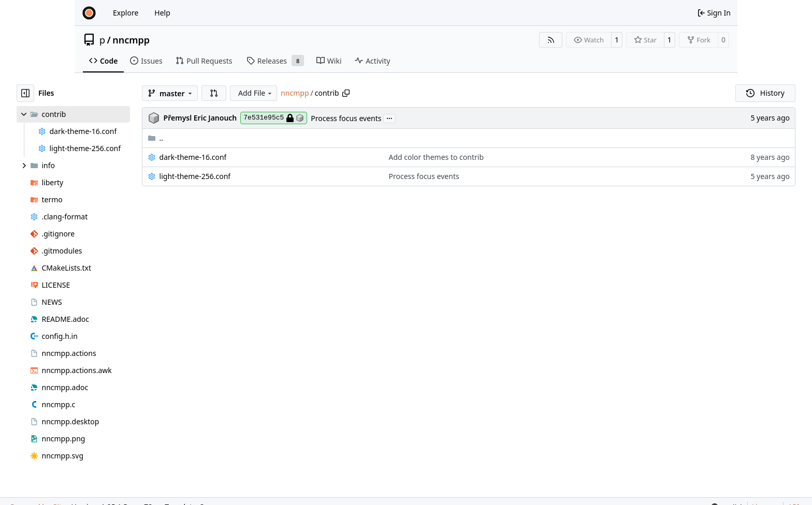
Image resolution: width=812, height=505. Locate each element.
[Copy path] (346, 93)
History (765, 93)
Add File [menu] (256, 93)
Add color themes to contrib (437, 157)
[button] (214, 93)
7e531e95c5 (274, 118)
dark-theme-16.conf (193, 157)
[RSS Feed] (551, 40)
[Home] (89, 13)
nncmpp (131, 40)
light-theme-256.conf (195, 176)
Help (162, 13)
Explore (126, 13)
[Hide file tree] (25, 93)
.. (156, 138)
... (389, 117)
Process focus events (346, 118)
